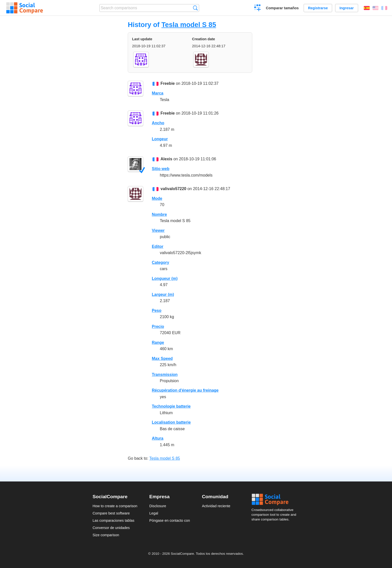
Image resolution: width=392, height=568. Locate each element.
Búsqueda (195, 8)
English (375, 8)
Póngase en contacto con (169, 520)
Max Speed (162, 359)
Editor (157, 246)
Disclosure (158, 506)
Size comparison (106, 535)
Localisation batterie (171, 422)
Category (160, 262)
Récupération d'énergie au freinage (185, 390)
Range (158, 343)
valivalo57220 (173, 189)
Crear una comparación (258, 9)
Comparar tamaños (282, 8)
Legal (154, 513)
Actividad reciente (216, 506)
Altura (157, 438)
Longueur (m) (165, 278)
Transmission (165, 375)
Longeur (160, 139)
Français (384, 8)
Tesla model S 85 (189, 25)
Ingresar (347, 8)
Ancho (158, 123)
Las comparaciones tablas (113, 520)
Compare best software (111, 513)
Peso (156, 311)
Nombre (159, 214)
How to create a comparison (115, 506)
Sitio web (160, 169)
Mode (157, 198)
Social (275, 499)
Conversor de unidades (111, 528)
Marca (157, 93)
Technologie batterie (171, 406)
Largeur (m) (163, 295)
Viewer (158, 230)
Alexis (166, 159)
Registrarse (318, 8)
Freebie (168, 83)
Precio (158, 327)
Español (367, 8)
